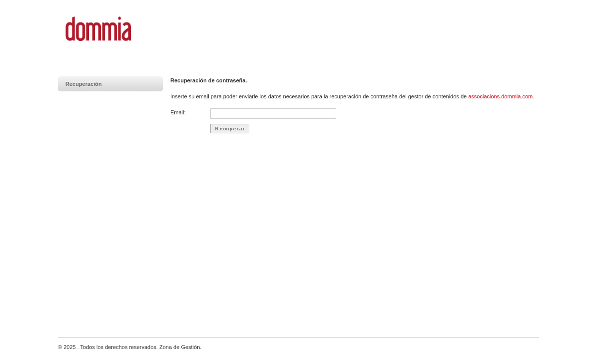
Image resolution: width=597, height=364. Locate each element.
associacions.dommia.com (500, 96)
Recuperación (84, 84)
